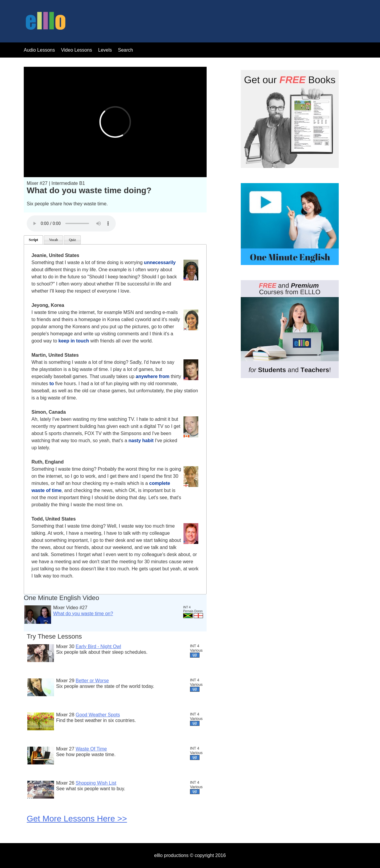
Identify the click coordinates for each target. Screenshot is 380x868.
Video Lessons (76, 50)
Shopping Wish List (96, 783)
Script (33, 240)
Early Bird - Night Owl (98, 646)
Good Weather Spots (98, 715)
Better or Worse (92, 681)
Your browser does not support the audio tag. (71, 223)
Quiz (72, 240)
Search (125, 50)
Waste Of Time (91, 749)
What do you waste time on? (83, 614)
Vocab (53, 240)
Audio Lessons (39, 50)
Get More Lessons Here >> (77, 819)
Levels (106, 50)
